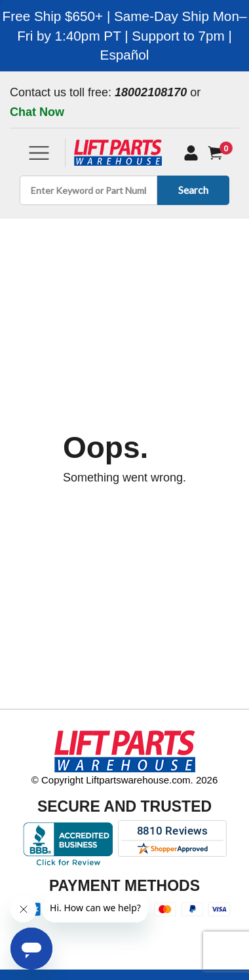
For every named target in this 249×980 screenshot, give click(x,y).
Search (191, 190)
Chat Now (37, 112)
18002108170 (151, 92)
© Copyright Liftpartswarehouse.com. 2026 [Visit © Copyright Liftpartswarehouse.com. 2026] (125, 780)
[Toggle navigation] (39, 153)
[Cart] (218, 153)
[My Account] (191, 153)
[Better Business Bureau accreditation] (68, 844)
